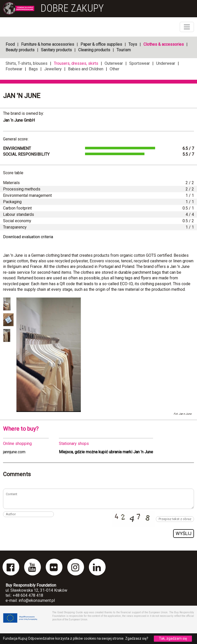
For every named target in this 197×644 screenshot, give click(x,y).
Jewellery (53, 69)
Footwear (14, 69)
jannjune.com (14, 452)
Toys (133, 44)
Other (114, 69)
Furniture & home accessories (48, 44)
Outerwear (114, 63)
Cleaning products (94, 50)
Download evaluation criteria (28, 237)
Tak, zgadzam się (173, 638)
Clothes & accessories (164, 44)
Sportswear (139, 63)
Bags (33, 69)
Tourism (124, 50)
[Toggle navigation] (187, 27)
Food (10, 44)
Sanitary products (56, 50)
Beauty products (20, 50)
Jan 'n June (22, 96)
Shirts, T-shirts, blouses (27, 63)
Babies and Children (86, 69)
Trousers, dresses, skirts (76, 63)
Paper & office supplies (101, 44)
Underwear (166, 63)
